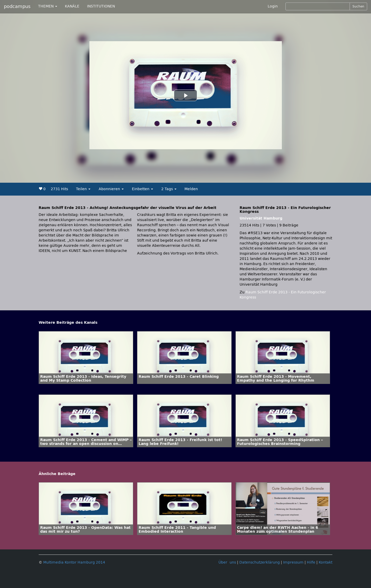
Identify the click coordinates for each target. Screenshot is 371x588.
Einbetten (142, 189)
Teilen (83, 189)
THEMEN (48, 6)
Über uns (227, 562)
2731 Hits (59, 189)
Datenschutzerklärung (260, 562)
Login (273, 6)
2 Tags (169, 189)
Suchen (358, 6)
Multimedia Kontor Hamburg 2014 (74, 562)
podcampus (17, 6)
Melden (191, 189)
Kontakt (326, 562)
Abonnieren (111, 189)
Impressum (293, 562)
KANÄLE (72, 6)
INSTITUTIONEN (101, 6)
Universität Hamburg (261, 218)
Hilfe (311, 562)
